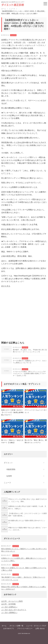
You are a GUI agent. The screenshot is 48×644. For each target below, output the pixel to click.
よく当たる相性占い (9, 607)
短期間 (9, 476)
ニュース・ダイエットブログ (36, 626)
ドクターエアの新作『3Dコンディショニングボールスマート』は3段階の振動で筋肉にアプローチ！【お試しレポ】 (30, 374)
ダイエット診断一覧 (16, 626)
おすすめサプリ (9, 629)
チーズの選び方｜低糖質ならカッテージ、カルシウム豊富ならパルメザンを (30, 362)
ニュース (13, 35)
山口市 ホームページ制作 (12, 601)
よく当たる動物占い (9, 613)
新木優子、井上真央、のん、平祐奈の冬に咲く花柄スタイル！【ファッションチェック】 (30, 351)
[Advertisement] (24, 315)
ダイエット (8, 463)
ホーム (4, 626)
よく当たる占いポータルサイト (14, 610)
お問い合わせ (40, 629)
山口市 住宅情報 (8, 604)
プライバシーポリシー (25, 629)
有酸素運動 (11, 469)
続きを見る (6, 286)
